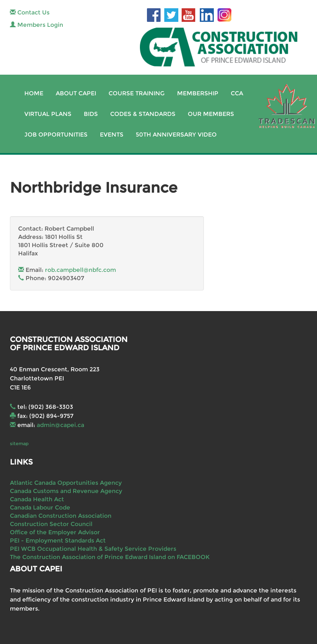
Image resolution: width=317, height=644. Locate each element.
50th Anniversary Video (176, 134)
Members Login (37, 25)
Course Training (137, 93)
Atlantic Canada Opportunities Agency (66, 483)
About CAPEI (76, 93)
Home (34, 93)
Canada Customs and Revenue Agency (66, 491)
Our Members (211, 114)
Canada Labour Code (40, 507)
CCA (237, 93)
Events (112, 134)
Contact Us (30, 12)
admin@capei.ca (60, 425)
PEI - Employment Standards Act (58, 540)
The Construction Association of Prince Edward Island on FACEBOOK (110, 557)
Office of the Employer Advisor (55, 532)
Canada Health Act (37, 499)
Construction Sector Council (51, 524)
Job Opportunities (56, 134)
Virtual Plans (48, 114)
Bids (91, 114)
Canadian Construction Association (61, 516)
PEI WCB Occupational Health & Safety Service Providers (93, 549)
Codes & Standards (143, 114)
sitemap (19, 443)
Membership (198, 93)
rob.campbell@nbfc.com (80, 270)
